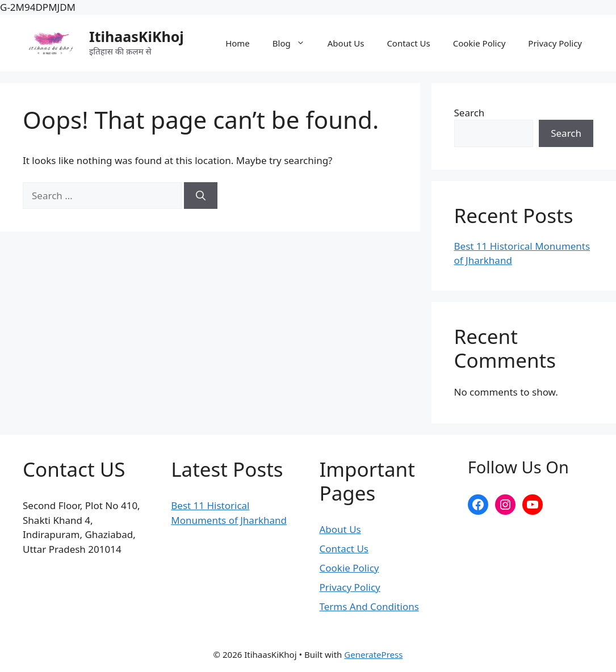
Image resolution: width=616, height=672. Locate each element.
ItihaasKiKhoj (137, 36)
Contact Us (408, 43)
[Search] (201, 196)
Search (470, 113)
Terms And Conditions (369, 606)
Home (238, 43)
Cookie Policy (479, 43)
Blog (294, 43)
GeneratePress (373, 654)
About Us (346, 43)
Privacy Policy (555, 43)
